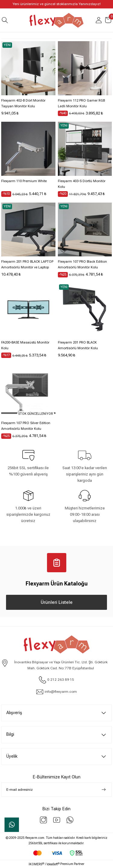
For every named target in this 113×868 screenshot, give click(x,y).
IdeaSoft (53, 864)
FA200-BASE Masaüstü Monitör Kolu (25, 345)
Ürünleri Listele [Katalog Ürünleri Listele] (57, 602)
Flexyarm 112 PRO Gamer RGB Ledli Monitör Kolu (81, 103)
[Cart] (108, 20)
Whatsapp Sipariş (12, 825)
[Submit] (104, 790)
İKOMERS (36, 864)
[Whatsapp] (70, 820)
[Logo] (57, 20)
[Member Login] (99, 20)
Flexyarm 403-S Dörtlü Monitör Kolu (82, 184)
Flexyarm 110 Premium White (24, 181)
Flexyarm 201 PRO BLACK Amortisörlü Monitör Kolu (78, 345)
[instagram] (43, 820)
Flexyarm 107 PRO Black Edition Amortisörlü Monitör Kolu (82, 264)
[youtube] (57, 820)
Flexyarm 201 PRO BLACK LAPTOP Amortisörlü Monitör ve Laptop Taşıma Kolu (27, 265)
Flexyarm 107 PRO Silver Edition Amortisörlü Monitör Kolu (26, 426)
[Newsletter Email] (56, 790)
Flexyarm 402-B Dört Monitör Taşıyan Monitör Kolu (23, 103)
